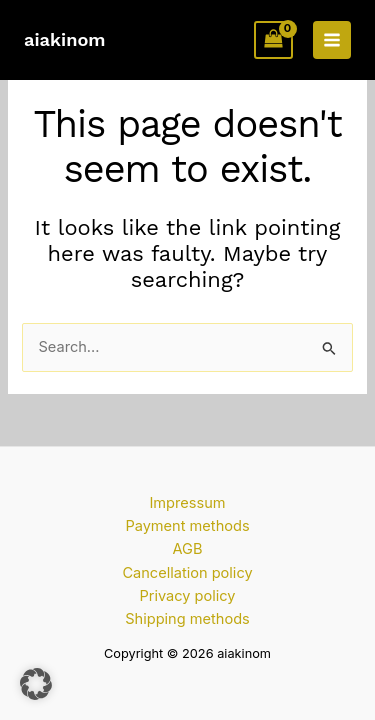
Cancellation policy (187, 573)
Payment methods (187, 526)
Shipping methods (187, 619)
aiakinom (65, 39)
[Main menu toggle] (332, 40)
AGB (188, 549)
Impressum (187, 503)
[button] (36, 684)
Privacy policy (187, 596)
